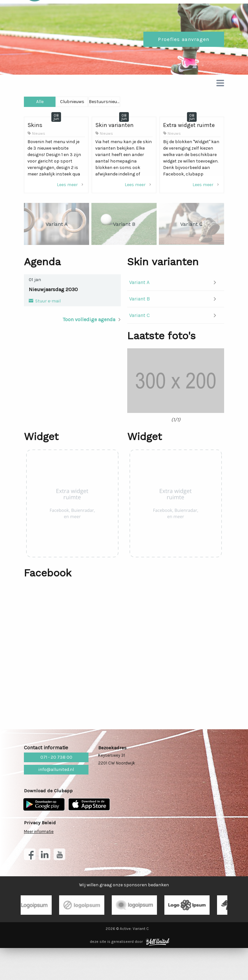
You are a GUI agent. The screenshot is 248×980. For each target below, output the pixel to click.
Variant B (139, 321)
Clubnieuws (124, 124)
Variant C (139, 337)
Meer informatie (39, 864)
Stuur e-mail (47, 323)
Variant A (139, 305)
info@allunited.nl (56, 801)
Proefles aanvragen (184, 62)
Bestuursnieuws (191, 124)
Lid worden (196, 13)
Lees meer (71, 207)
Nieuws (39, 156)
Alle (57, 124)
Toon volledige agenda (89, 342)
